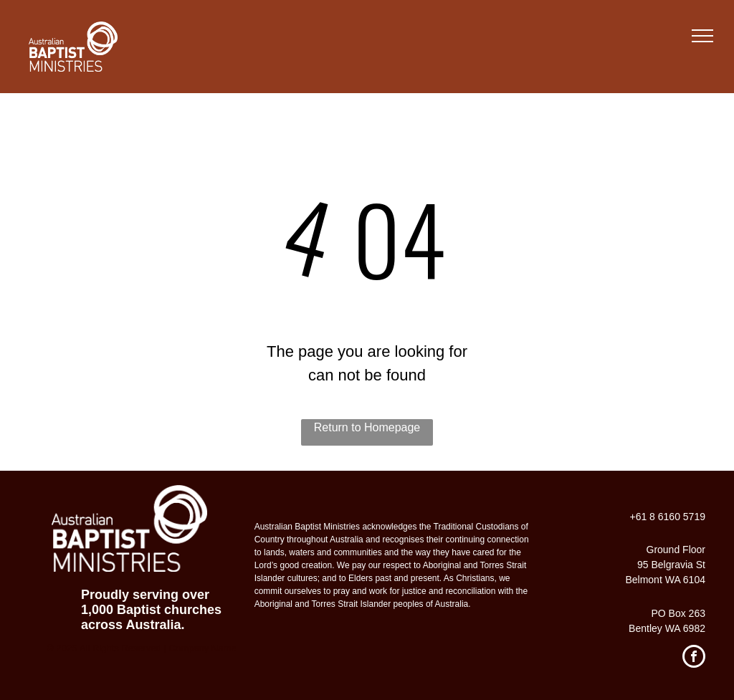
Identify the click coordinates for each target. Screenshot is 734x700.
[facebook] (694, 658)
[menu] (702, 36)
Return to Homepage (367, 427)
